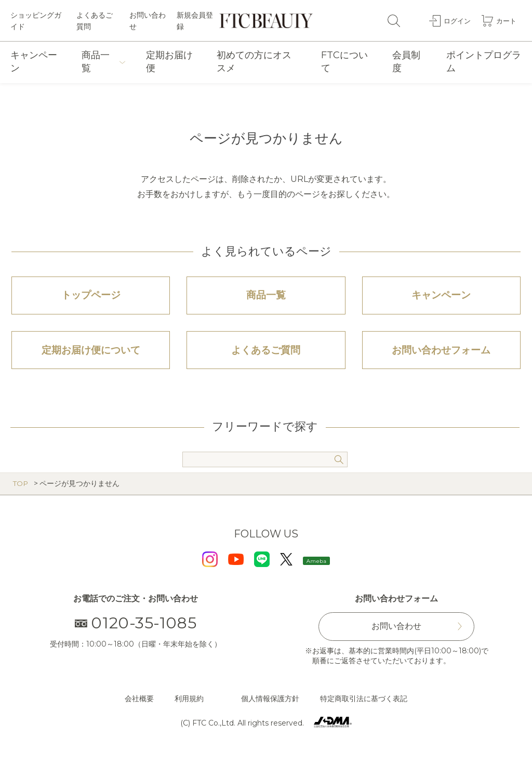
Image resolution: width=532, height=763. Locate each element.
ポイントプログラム (484, 62)
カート (506, 20)
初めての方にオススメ (254, 62)
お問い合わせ (148, 21)
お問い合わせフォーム (441, 356)
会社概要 (139, 705)
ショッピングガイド (36, 21)
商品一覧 (96, 62)
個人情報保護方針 (270, 705)
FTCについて (344, 62)
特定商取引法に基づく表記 (364, 705)
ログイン (455, 20)
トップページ (91, 297)
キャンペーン (34, 62)
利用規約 (189, 705)
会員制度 (406, 62)
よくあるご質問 (95, 21)
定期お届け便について (91, 356)
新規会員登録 (195, 21)
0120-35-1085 (136, 630)
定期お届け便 (169, 62)
